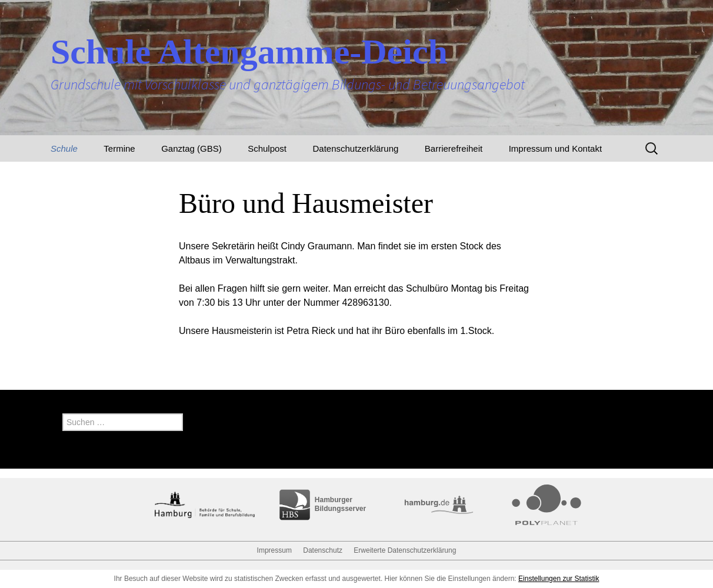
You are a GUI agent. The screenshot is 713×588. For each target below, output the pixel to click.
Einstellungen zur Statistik (559, 579)
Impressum (274, 550)
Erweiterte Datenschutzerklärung (405, 550)
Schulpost (267, 148)
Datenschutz (323, 550)
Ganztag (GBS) (191, 148)
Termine (119, 148)
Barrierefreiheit (454, 148)
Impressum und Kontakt (555, 148)
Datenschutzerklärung (355, 148)
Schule (64, 148)
